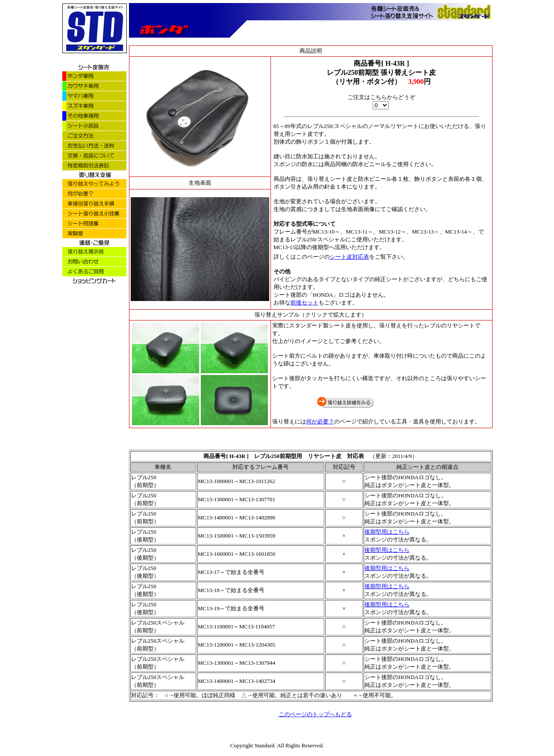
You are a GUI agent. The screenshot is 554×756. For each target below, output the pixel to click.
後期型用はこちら (387, 532)
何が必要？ (320, 421)
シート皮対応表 (349, 257)
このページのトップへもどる (315, 714)
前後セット (304, 303)
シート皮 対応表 (344, 456)
